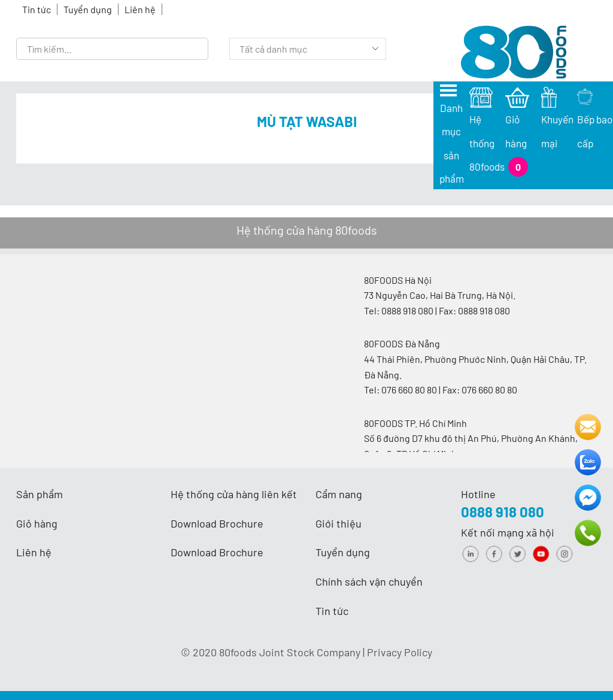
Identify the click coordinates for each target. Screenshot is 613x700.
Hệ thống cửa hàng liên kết (234, 494)
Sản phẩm (40, 494)
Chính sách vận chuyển (369, 581)
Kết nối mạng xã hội (508, 532)
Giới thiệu (339, 523)
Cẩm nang (339, 494)
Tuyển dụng (88, 9)
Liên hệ (140, 9)
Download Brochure (217, 523)
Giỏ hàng (37, 523)
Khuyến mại (559, 122)
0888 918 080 (503, 512)
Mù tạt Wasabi (307, 121)
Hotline (478, 494)
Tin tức (37, 9)
